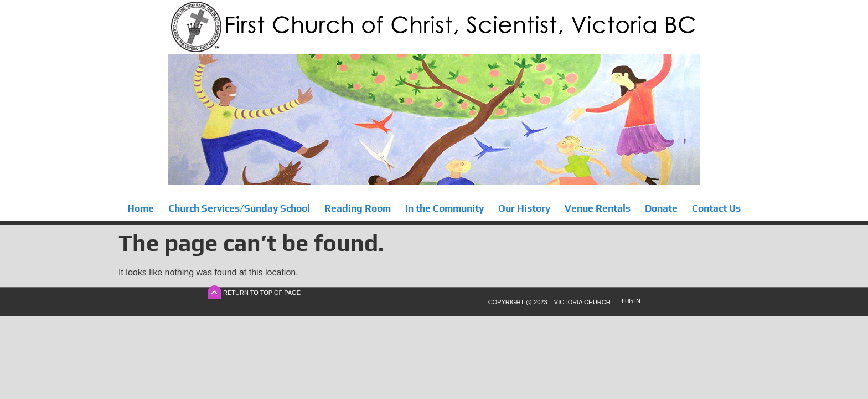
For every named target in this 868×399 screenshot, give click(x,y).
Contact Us (716, 208)
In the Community (445, 208)
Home (141, 208)
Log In (631, 301)
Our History (524, 208)
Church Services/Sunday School (239, 208)
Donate (661, 208)
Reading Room (358, 208)
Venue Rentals (598, 208)
